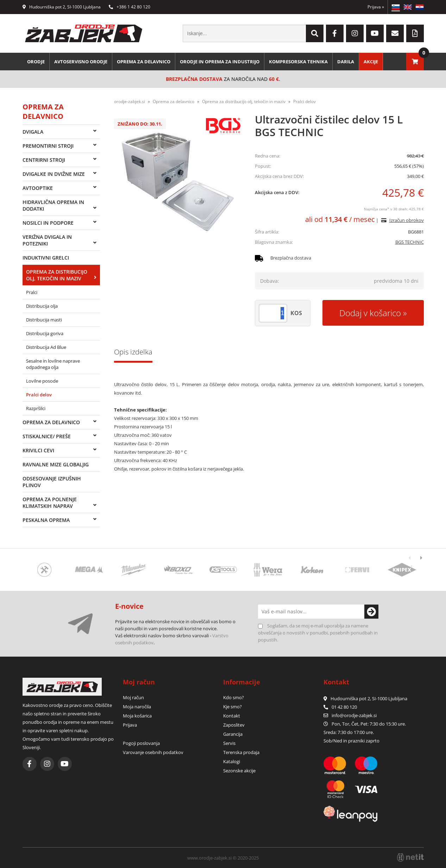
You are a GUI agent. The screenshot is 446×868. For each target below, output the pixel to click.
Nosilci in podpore (48, 223)
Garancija (233, 734)
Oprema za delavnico (144, 62)
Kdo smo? (234, 697)
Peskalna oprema (46, 520)
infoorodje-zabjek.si (354, 715)
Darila (346, 62)
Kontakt (232, 716)
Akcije (371, 62)
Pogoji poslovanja (141, 743)
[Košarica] (415, 62)
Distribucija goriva (45, 333)
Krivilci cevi (38, 450)
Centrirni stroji (44, 160)
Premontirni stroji (48, 146)
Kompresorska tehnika (298, 62)
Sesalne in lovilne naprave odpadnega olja (53, 364)
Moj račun (133, 697)
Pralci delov (39, 395)
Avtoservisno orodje (81, 62)
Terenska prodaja (241, 752)
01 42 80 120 (340, 707)
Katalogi (232, 761)
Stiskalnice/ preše (47, 436)
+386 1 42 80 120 (130, 7)
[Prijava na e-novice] (371, 612)
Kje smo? (233, 707)
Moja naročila (137, 707)
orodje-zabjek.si (130, 101)
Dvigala (33, 132)
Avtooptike (38, 188)
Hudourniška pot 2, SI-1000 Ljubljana (62, 7)
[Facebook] (335, 33)
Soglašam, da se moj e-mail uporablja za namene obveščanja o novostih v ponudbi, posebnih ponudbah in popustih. (318, 633)
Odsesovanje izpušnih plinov (52, 482)
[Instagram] (355, 33)
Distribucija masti (44, 320)
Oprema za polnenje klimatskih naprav (50, 503)
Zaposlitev (234, 725)
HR (420, 7)
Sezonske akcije (239, 771)
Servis (229, 743)
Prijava (376, 7)
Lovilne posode (42, 381)
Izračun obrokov (407, 220)
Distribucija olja (42, 306)
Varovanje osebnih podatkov (153, 752)
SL (396, 7)
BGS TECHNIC (410, 242)
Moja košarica (137, 716)
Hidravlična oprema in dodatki (53, 205)
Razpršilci (36, 408)
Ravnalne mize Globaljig (56, 464)
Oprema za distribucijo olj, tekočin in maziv (57, 275)
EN (408, 7)
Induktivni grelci (46, 258)
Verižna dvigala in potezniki (47, 240)
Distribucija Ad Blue (46, 347)
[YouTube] (375, 33)
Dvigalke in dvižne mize (54, 174)
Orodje (36, 62)
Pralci (32, 292)
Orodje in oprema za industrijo (220, 62)
